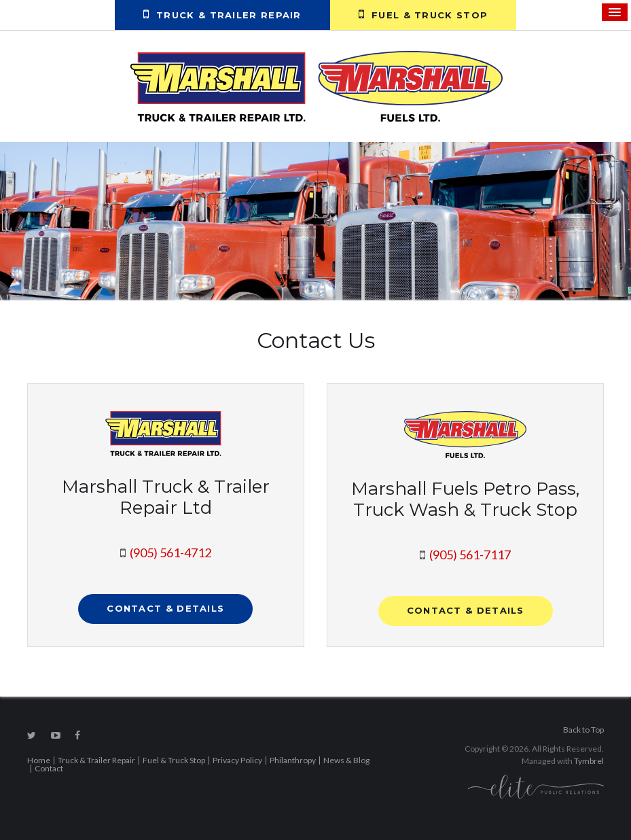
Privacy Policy (237, 760)
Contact (49, 768)
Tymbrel (589, 761)
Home (39, 760)
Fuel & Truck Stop (423, 14)
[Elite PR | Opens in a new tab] (536, 786)
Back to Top (583, 730)
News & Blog (346, 760)
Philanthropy (293, 760)
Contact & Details (165, 608)
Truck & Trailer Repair (222, 14)
